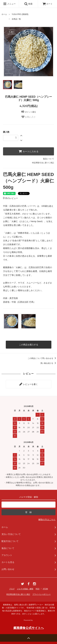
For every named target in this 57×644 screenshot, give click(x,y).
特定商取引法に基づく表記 (43, 163)
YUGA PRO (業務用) (20, 14)
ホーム (4, 14)
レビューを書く (29, 384)
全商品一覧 (16, 19)
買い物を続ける (49, 363)
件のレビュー (10, 198)
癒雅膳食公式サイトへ (29, 628)
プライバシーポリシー (41, 594)
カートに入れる (29, 151)
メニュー (9, 4)
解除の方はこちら (47, 520)
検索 (28, 4)
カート (48, 4)
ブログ (12, 589)
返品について (48, 159)
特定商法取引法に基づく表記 (18, 594)
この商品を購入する (29, 345)
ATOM (45, 589)
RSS (38, 589)
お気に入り (29, 117)
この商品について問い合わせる (42, 358)
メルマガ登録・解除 (25, 589)
